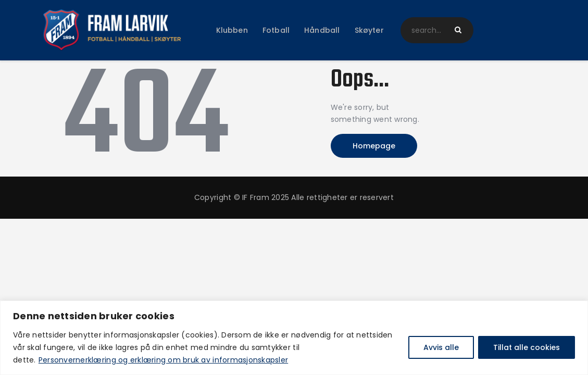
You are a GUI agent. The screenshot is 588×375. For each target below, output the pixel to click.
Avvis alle (441, 347)
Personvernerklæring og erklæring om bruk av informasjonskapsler (163, 360)
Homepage (374, 146)
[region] (294, 338)
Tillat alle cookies (527, 347)
